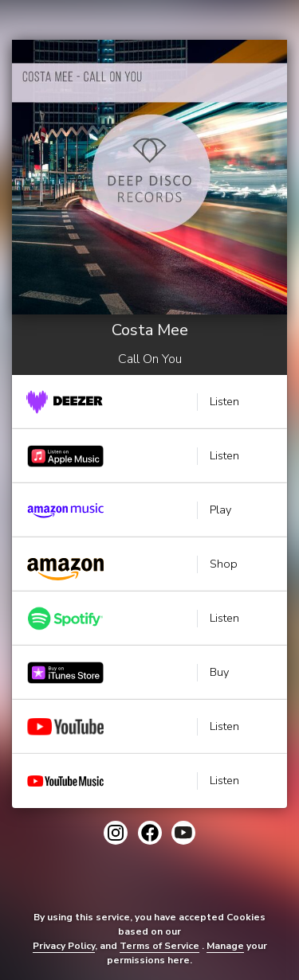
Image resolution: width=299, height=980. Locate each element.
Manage (225, 946)
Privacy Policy (64, 946)
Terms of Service (159, 946)
